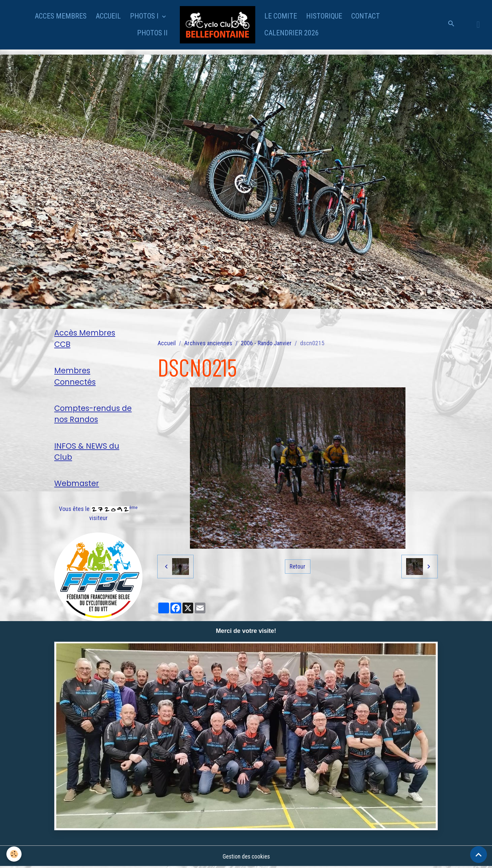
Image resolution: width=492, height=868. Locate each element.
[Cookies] (14, 854)
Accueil (167, 343)
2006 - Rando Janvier (266, 343)
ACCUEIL (108, 16)
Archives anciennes (208, 343)
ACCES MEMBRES (61, 16)
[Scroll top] (479, 855)
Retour (298, 566)
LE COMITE (281, 16)
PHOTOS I (145, 16)
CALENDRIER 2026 (292, 33)
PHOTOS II (152, 33)
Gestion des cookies (246, 857)
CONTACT (366, 16)
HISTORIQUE (324, 16)
